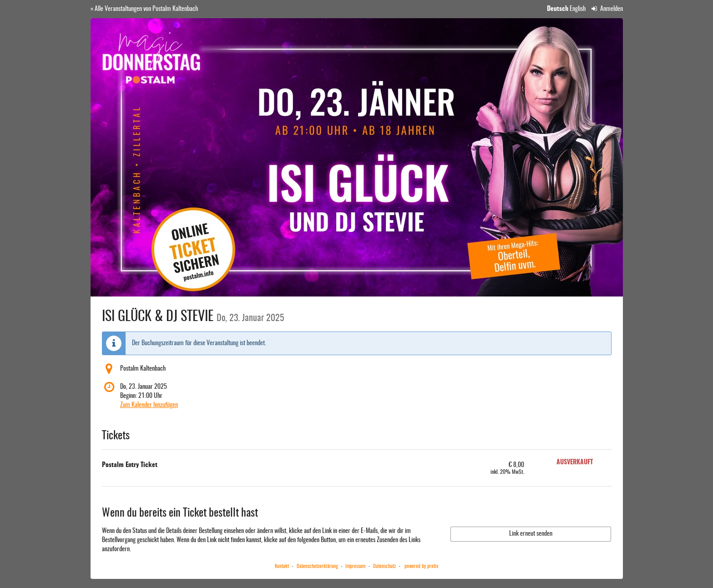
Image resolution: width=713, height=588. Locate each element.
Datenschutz (384, 566)
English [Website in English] (578, 9)
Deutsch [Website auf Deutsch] (558, 9)
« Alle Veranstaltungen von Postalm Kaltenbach (144, 9)
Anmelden (607, 9)
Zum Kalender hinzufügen (149, 405)
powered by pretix (421, 566)
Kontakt (282, 566)
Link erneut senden (531, 534)
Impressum (355, 566)
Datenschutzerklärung (317, 566)
